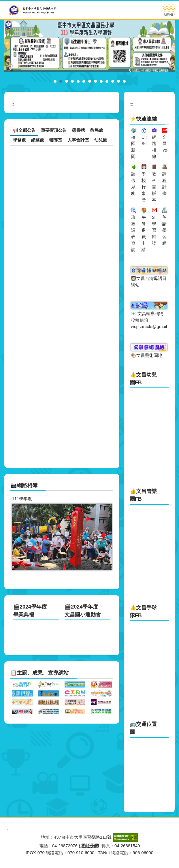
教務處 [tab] (97, 130)
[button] (18, 539)
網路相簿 (154, 147)
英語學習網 (164, 230)
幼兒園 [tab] (101, 140)
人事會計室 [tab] (78, 140)
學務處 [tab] (19, 140)
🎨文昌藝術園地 (147, 355)
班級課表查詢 (133, 234)
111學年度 (22, 499)
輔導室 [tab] (56, 140)
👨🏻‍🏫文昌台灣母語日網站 (149, 282)
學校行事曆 (144, 187)
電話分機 (89, 846)
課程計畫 (164, 183)
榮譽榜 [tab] (79, 130)
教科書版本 (154, 187)
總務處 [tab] (38, 140)
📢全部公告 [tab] (24, 130)
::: (12, 104)
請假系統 (133, 183)
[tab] (55, 81)
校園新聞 (133, 147)
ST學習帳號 (155, 230)
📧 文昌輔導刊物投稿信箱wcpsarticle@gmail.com (154, 320)
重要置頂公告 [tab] (54, 130)
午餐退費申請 (144, 234)
